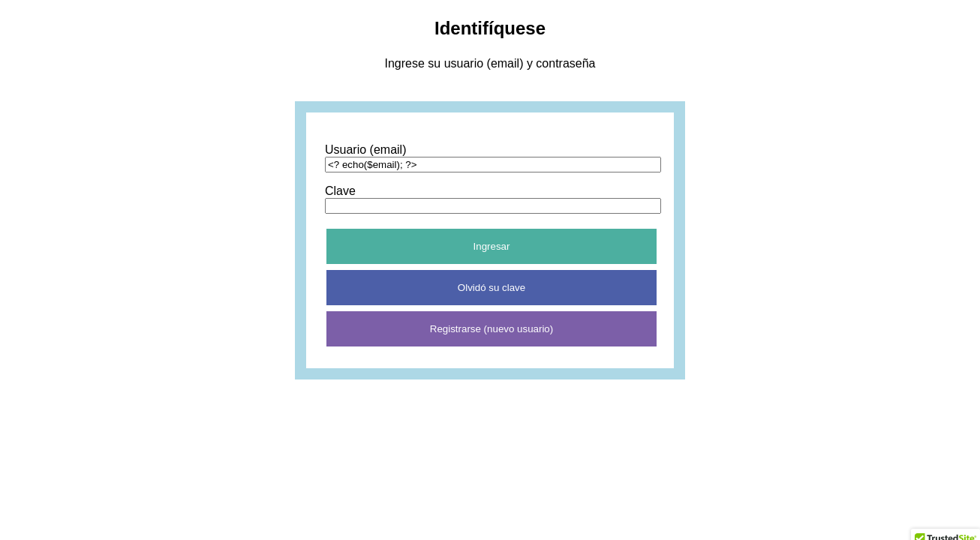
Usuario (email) (365, 150)
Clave (340, 191)
